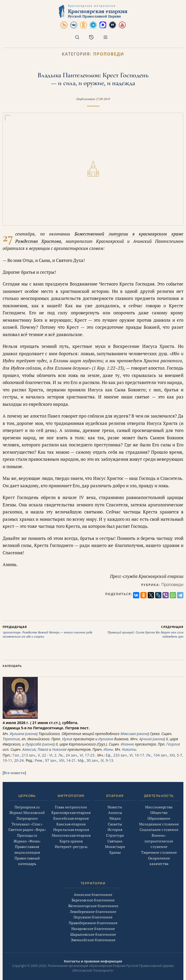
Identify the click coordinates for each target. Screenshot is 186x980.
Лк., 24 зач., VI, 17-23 (76, 755)
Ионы (108, 749)
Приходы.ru (27, 837)
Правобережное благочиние (93, 925)
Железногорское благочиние (93, 908)
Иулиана (17, 734)
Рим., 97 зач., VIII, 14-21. (56, 760)
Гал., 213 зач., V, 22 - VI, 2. (35, 755)
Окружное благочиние (93, 919)
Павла (43, 749)
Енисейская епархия (71, 822)
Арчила (145, 739)
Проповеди (109, 54)
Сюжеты (115, 831)
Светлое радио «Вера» (27, 832)
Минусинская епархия (71, 839)
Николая (59, 749)
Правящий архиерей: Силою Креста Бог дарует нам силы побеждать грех (138, 632)
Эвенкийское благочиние (93, 942)
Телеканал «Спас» (27, 826)
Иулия (67, 739)
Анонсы (115, 819)
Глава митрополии (71, 811)
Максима (128, 734)
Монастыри (115, 853)
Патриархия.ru (27, 809)
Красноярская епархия (71, 816)
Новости (115, 814)
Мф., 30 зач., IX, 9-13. (96, 760)
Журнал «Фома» (27, 843)
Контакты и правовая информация (93, 961)
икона (31, 734)
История (115, 836)
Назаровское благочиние (93, 930)
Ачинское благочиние (93, 896)
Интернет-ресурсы (71, 850)
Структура (115, 842)
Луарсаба (33, 744)
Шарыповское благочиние (93, 936)
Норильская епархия (71, 833)
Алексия (29, 749)
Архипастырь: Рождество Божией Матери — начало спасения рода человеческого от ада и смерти (48, 632)
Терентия (11, 739)
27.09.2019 (103, 99)
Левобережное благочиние (93, 913)
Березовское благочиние (93, 902)
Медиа (115, 825)
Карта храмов (71, 845)
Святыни (115, 848)
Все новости (14, 773)
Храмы (115, 859)
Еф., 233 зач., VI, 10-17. (125, 755)
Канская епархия (71, 828)
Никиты (129, 749)
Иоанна (127, 744)
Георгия (173, 744)
